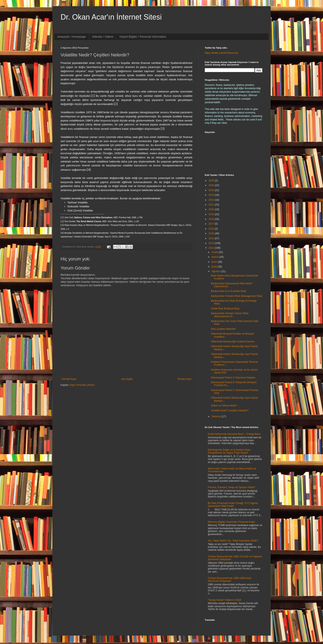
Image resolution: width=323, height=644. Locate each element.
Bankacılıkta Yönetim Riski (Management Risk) (237, 296)
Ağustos (216, 271)
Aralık (215, 252)
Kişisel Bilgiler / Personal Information (143, 37)
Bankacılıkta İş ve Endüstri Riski (229, 291)
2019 (212, 214)
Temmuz (217, 416)
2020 (212, 209)
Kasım (215, 257)
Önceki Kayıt (184, 379)
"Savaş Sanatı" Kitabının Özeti (225, 600)
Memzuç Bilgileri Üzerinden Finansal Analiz (231, 522)
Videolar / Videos (103, 37)
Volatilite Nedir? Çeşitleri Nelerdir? (230, 411)
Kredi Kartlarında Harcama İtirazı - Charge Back (234, 434)
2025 (212, 185)
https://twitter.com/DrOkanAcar (222, 53)
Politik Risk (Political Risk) (225, 309)
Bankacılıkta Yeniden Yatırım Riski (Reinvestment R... (230, 315)
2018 (212, 219)
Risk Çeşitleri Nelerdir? (224, 329)
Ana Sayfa (127, 379)
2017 (212, 224)
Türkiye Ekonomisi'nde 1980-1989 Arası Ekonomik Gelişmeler (230, 580)
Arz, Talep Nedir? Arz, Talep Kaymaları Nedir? (233, 541)
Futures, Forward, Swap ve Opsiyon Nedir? (232, 487)
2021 (212, 205)
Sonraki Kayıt (69, 379)
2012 (212, 248)
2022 (212, 200)
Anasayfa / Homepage (72, 37)
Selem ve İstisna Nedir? (224, 406)
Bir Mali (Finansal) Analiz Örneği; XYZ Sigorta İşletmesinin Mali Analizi (233, 505)
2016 (212, 229)
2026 (212, 181)
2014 (212, 238)
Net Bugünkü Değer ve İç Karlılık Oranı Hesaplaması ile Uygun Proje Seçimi (229, 451)
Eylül (215, 267)
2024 (212, 190)
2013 (212, 243)
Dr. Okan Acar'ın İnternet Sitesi (111, 17)
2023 (212, 195)
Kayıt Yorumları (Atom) (82, 385)
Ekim (215, 262)
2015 (212, 233)
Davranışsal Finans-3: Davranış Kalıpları (233, 378)
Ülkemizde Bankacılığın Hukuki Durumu (233, 342)
